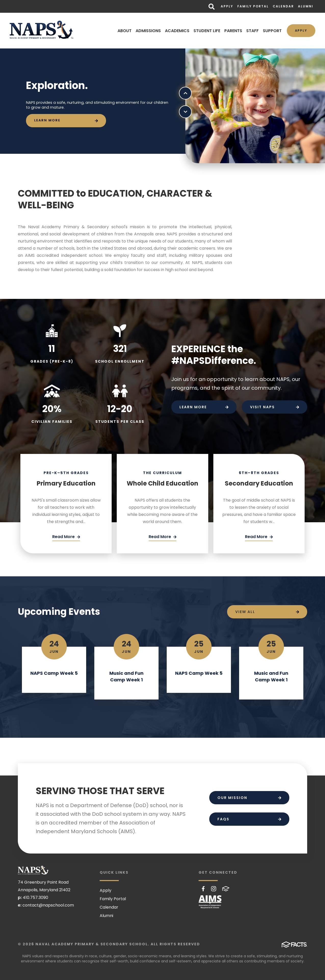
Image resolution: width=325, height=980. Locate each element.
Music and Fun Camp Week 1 (126, 676)
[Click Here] (66, 537)
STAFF (252, 31)
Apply (227, 6)
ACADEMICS (177, 31)
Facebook (203, 889)
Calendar (283, 6)
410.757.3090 (35, 898)
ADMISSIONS (148, 31)
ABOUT (124, 31)
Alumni (306, 6)
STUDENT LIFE (207, 31)
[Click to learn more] (66, 121)
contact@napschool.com (48, 905)
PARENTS (233, 31)
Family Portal (253, 6)
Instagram (214, 889)
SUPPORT (272, 31)
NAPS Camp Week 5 (54, 673)
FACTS (226, 889)
